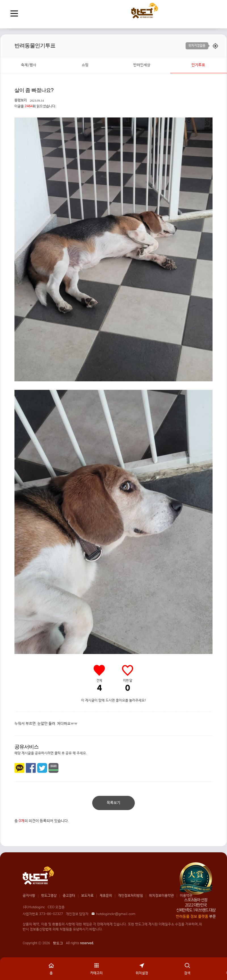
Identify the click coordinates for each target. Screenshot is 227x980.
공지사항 (29, 896)
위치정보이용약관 (161, 896)
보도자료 (87, 896)
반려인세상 (142, 65)
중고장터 (69, 896)
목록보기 (113, 803)
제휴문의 (106, 896)
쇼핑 (85, 65)
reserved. (87, 943)
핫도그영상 (49, 896)
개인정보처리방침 (131, 896)
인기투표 (198, 65)
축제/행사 (29, 65)
